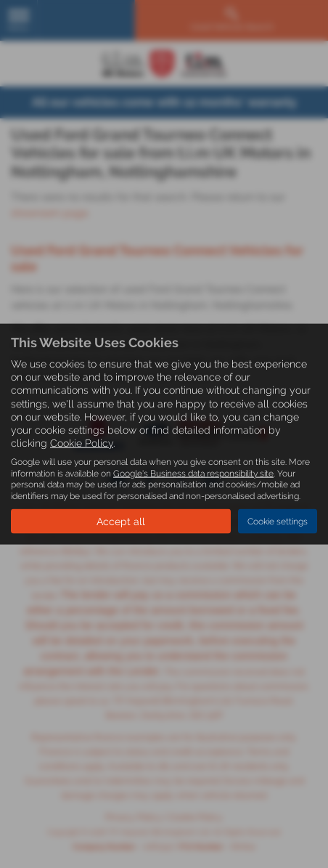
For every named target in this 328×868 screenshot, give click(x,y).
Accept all (121, 522)
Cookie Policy (82, 443)
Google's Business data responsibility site (193, 473)
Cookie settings (278, 521)
